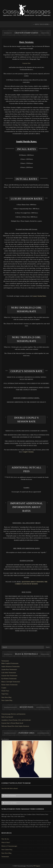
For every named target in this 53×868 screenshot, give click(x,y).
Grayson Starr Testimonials (9, 676)
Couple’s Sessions (28, 452)
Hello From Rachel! (7, 717)
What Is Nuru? (6, 842)
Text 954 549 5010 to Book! (10, 788)
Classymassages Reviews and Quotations (13, 714)
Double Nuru (5, 691)
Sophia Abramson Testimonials (11, 666)
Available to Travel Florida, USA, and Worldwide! (16, 720)
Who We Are (5, 839)
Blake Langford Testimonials (10, 663)
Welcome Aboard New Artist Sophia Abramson (15, 726)
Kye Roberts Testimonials (9, 679)
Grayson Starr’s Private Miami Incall (12, 723)
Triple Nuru (5, 694)
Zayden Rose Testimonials (9, 669)
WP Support (37, 866)
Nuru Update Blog (7, 700)
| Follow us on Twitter (10, 803)
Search (48, 647)
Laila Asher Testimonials (9, 673)
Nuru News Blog (6, 697)
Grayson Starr (26, 63)
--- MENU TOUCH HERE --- (42, 24)
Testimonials (5, 661)
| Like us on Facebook (9, 796)
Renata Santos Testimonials (9, 685)
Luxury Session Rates (39, 296)
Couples (4, 688)
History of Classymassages (9, 846)
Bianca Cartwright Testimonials (11, 682)
